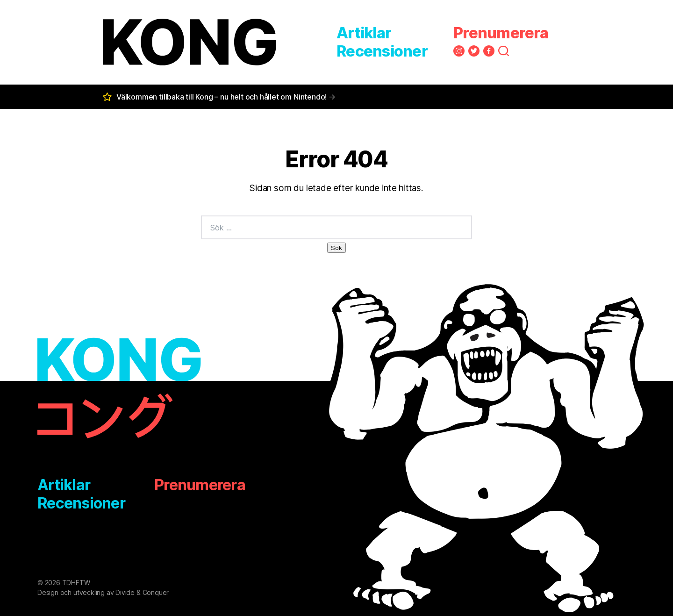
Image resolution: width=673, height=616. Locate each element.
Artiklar (364, 33)
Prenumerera (501, 33)
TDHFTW (76, 583)
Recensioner (382, 51)
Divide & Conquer (142, 592)
